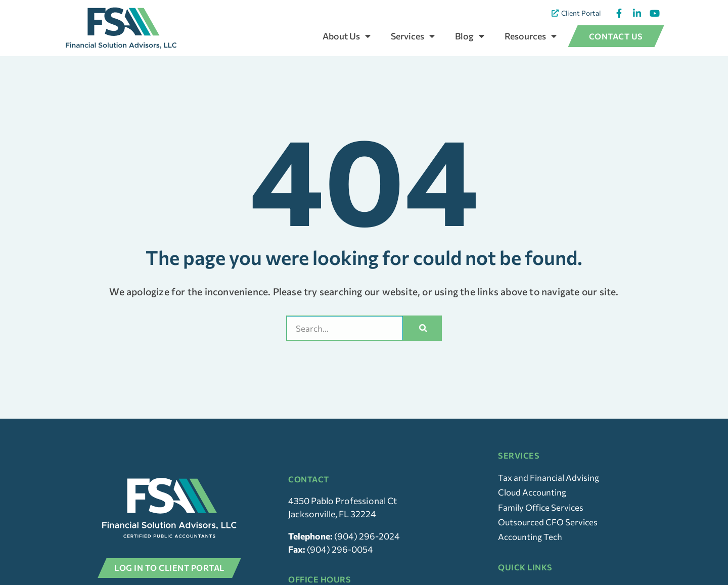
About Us (347, 36)
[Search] (424, 346)
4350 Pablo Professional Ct (343, 520)
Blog (470, 36)
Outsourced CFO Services (549, 542)
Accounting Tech (532, 557)
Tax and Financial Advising (550, 495)
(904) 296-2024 (367, 556)
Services (413, 36)
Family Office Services (542, 526)
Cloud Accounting (534, 511)
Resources (531, 36)
